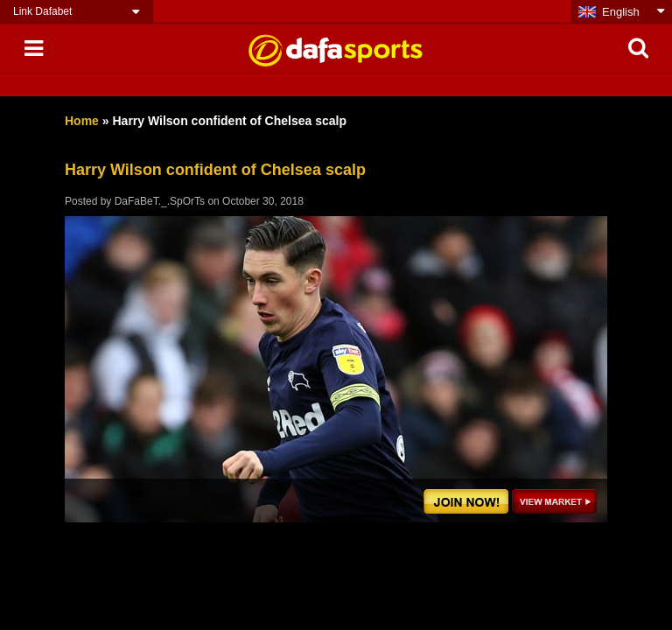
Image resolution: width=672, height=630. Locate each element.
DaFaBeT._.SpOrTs (160, 201)
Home (82, 121)
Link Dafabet (42, 11)
